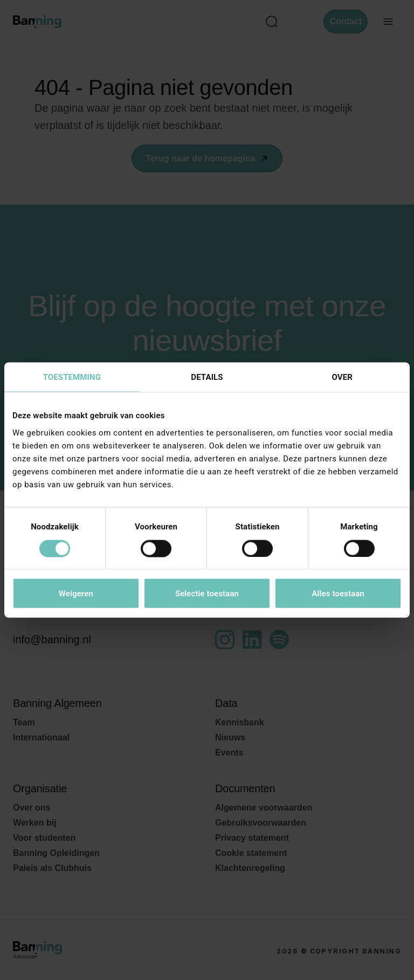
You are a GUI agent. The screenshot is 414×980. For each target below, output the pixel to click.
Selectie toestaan (207, 594)
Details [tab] (207, 377)
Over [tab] (342, 377)
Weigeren (76, 594)
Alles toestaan (338, 594)
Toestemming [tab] (72, 377)
